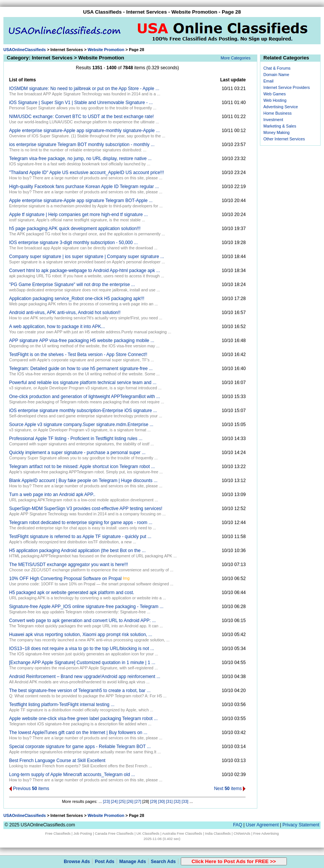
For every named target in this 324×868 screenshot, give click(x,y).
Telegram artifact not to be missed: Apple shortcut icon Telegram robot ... (82, 467)
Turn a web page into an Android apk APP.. (52, 495)
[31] (169, 801)
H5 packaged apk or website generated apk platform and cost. (72, 593)
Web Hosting (275, 100)
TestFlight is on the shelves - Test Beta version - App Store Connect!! (78, 355)
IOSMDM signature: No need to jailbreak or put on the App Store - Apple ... (84, 89)
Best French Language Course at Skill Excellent (57, 761)
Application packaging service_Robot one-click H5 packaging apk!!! (77, 299)
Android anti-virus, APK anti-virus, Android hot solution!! (65, 313)
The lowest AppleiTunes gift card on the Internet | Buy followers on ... (78, 733)
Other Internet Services (284, 139)
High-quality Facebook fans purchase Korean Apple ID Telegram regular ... (84, 187)
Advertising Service (281, 107)
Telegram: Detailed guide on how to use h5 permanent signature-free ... (81, 369)
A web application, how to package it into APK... (57, 327)
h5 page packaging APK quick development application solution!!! (75, 229)
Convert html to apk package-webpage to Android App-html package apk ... (85, 271)
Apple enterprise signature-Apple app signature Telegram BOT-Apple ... (81, 201)
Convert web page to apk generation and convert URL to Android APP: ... (82, 621)
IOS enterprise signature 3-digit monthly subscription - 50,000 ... (74, 243)
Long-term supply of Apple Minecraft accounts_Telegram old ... (72, 775)
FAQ (238, 825)
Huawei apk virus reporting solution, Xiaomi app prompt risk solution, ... (81, 635)
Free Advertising (266, 834)
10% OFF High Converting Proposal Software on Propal (65, 579)
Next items (230, 789)
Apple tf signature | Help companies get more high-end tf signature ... (78, 215)
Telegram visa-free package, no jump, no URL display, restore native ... (80, 159)
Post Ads (105, 862)
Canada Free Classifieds (114, 834)
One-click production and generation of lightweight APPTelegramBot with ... (85, 397)
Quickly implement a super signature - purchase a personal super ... (77, 453)
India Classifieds (218, 834)
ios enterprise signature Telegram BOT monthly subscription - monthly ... (82, 145)
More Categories (236, 58)
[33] (185, 801)
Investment (273, 120)
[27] (138, 801)
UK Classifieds (148, 834)
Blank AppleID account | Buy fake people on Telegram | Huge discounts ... (83, 481)
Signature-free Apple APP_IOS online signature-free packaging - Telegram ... (86, 607)
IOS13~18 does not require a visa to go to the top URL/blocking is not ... (82, 649)
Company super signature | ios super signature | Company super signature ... (87, 257)
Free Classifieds (58, 834)
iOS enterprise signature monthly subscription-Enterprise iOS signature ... (83, 411)
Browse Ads (77, 862)
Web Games (275, 94)
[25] (122, 801)
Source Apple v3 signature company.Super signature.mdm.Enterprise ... (81, 425)
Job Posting (83, 834)
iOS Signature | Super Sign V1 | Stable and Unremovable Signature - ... (81, 103)
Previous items (29, 789)
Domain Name (276, 75)
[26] (130, 801)
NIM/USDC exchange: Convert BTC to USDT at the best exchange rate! (81, 117)
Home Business (278, 113)
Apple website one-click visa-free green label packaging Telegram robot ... (83, 719)
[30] (161, 801)
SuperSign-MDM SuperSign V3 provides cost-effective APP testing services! (86, 509)
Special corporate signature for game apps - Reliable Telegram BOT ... (80, 747)
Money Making (276, 132)
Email (268, 81)
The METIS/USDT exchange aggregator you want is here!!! (69, 565)
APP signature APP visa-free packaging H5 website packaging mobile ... (82, 341)
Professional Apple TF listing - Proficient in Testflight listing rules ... (76, 439)
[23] (106, 801)
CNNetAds (242, 834)
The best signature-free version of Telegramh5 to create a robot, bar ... (80, 691)
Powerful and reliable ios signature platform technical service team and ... (83, 383)
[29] (153, 801)
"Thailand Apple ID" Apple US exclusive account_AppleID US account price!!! (87, 173)
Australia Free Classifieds (182, 834)
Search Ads (163, 862)
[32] (177, 801)
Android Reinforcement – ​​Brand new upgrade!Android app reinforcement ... (85, 677)
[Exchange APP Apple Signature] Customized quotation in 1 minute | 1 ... (82, 663)
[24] (114, 801)
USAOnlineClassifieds (25, 50)
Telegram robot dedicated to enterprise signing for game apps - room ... (81, 523)
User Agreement (262, 825)
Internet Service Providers (287, 87)
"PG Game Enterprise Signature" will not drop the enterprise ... (72, 285)
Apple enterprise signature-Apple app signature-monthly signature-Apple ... (85, 131)
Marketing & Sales (280, 126)
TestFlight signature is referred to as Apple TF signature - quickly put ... (80, 537)
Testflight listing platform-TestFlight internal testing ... (62, 705)
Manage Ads (133, 862)
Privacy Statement (301, 825)
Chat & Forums (277, 68)
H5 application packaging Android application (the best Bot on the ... (77, 551)
